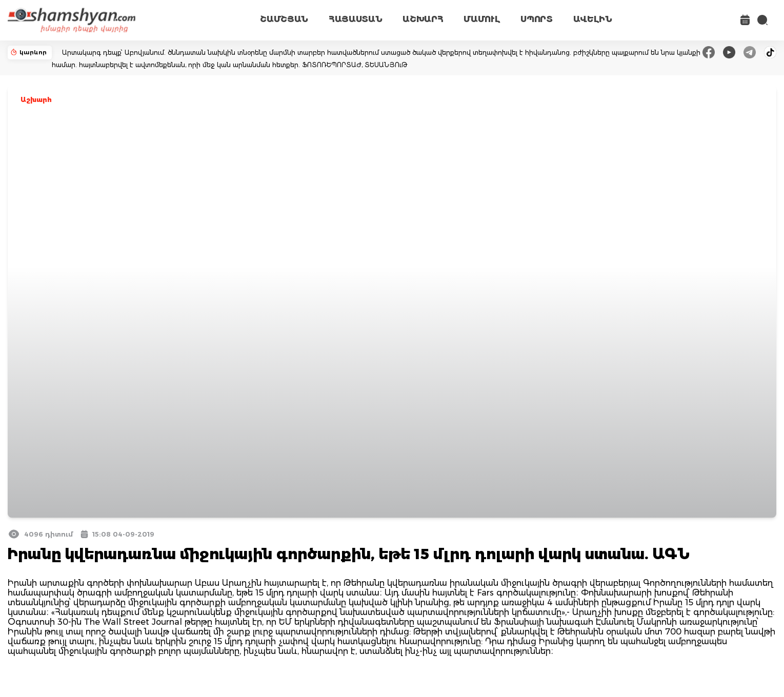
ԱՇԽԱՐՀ (423, 19)
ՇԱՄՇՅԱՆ (284, 19)
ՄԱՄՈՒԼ (482, 19)
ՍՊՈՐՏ (536, 19)
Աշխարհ (36, 100)
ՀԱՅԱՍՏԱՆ (355, 19)
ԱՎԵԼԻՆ (593, 19)
